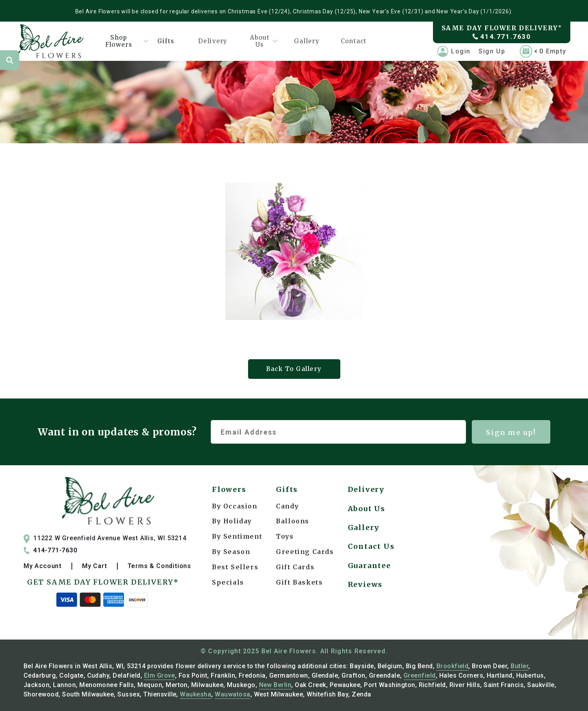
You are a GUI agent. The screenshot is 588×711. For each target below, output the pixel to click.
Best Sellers (235, 567)
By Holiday (232, 521)
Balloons (293, 521)
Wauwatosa (232, 694)
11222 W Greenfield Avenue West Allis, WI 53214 (105, 538)
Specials (228, 582)
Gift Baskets (299, 582)
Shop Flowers (124, 41)
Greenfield (420, 675)
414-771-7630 (50, 550)
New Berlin (275, 685)
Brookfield (453, 666)
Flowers (229, 489)
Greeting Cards (305, 552)
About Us (261, 41)
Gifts (166, 41)
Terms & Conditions (159, 566)
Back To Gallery (294, 369)
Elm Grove (160, 675)
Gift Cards (295, 567)
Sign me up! (511, 432)
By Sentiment (237, 536)
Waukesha (195, 694)
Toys (285, 536)
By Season (231, 552)
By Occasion (235, 506)
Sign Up (492, 51)
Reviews (365, 584)
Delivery (213, 41)
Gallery (307, 41)
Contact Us (371, 546)
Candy (287, 506)
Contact (354, 41)
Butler (520, 666)
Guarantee (369, 566)
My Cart (95, 566)
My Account (43, 566)
